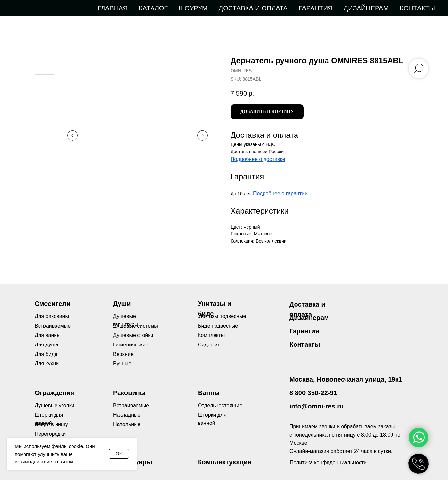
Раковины (129, 393)
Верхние (123, 354)
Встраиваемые (131, 405)
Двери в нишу (51, 424)
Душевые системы (136, 326)
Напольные (127, 424)
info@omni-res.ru (316, 406)
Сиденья (208, 345)
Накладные (127, 415)
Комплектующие (224, 462)
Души (122, 304)
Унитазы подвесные (222, 316)
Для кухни (47, 364)
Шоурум (193, 8)
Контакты (417, 8)
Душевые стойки (133, 335)
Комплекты (211, 335)
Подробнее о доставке (258, 159)
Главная (113, 8)
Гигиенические (131, 345)
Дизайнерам (366, 8)
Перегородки (50, 434)
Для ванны (48, 335)
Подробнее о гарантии (280, 193)
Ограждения (54, 393)
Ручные (122, 364)
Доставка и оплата (253, 8)
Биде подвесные (218, 326)
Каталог (153, 8)
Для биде (46, 354)
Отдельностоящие (220, 405)
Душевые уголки (55, 405)
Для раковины (52, 316)
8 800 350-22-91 (313, 393)
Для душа (46, 345)
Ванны (209, 393)
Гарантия (316, 8)
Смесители (52, 304)
